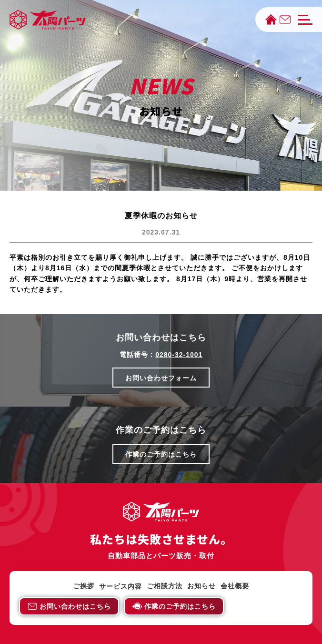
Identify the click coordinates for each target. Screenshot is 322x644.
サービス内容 (121, 586)
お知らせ (201, 586)
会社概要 (235, 586)
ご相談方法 (165, 586)
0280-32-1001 (179, 355)
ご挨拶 (84, 586)
